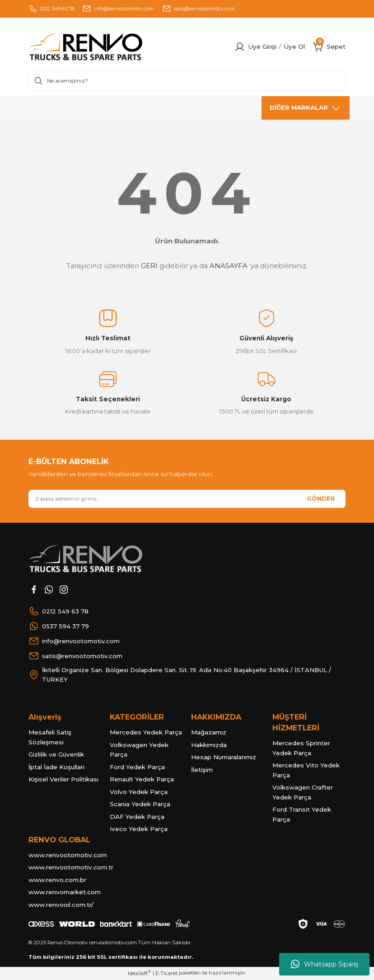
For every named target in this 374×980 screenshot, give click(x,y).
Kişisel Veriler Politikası (63, 780)
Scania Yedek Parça (140, 804)
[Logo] (104, 47)
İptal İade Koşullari (56, 767)
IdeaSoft (139, 973)
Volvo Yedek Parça (139, 792)
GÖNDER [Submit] (321, 498)
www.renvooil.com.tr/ (61, 905)
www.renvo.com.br (57, 880)
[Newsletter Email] (187, 499)
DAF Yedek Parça (137, 817)
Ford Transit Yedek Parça (302, 815)
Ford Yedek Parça (137, 767)
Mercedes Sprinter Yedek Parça (301, 748)
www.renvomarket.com (65, 892)
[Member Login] (240, 47)
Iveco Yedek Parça (139, 829)
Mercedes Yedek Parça (146, 733)
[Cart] (318, 47)
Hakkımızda (209, 745)
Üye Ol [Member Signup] (294, 46)
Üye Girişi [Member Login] (262, 46)
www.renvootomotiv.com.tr (71, 868)
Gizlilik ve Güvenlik (56, 755)
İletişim (202, 770)
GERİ (149, 266)
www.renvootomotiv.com (68, 855)
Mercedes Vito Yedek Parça (306, 771)
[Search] (187, 81)
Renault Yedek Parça (142, 780)
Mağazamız (209, 733)
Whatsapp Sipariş (325, 964)
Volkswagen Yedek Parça (139, 750)
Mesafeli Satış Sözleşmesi (50, 738)
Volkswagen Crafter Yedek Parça (303, 793)
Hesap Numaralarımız (224, 757)
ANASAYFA (229, 266)
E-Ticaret (166, 974)
